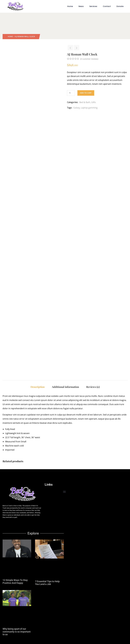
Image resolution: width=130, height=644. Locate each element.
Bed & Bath (85, 102)
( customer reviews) (89, 59)
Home (70, 6)
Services (93, 6)
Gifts (94, 102)
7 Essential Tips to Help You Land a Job (47, 583)
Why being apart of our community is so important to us (17, 632)
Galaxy (77, 108)
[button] (64, 492)
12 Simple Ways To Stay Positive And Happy (15, 581)
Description (38, 387)
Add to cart (86, 93)
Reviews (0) (93, 387)
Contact (107, 6)
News (81, 6)
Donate (120, 6)
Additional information (65, 387)
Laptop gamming (89, 108)
